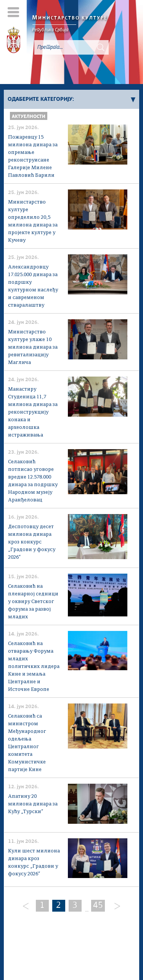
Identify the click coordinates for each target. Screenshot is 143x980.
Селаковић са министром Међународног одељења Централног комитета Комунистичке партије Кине (27, 743)
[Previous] (26, 906)
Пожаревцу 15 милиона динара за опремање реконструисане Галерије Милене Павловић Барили (33, 156)
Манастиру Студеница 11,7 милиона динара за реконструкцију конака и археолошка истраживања (33, 412)
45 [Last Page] (98, 906)
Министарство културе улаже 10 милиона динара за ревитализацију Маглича (33, 347)
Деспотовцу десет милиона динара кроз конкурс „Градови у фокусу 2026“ (32, 542)
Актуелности (29, 117)
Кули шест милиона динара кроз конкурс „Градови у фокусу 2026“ (34, 863)
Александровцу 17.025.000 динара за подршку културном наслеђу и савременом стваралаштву (33, 286)
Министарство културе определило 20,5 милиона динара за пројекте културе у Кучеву (33, 221)
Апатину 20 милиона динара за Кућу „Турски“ (33, 804)
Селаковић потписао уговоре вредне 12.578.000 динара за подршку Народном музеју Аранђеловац (33, 481)
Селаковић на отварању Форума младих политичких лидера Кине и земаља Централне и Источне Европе (34, 667)
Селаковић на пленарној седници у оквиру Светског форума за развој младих (33, 602)
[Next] (114, 906)
